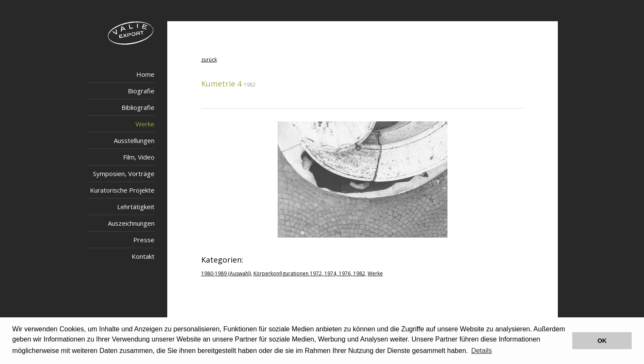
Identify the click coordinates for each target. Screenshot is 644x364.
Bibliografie (138, 107)
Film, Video (139, 157)
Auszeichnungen (131, 223)
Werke (145, 124)
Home (145, 74)
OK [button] (602, 341)
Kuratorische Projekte (122, 190)
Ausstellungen (134, 140)
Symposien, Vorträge (124, 174)
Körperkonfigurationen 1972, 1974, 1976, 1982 (309, 273)
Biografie (141, 91)
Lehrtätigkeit (136, 207)
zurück (209, 60)
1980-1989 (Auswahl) (226, 273)
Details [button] (482, 351)
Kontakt (143, 256)
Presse (144, 240)
